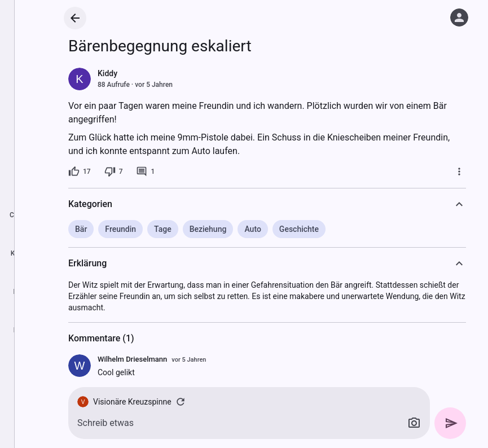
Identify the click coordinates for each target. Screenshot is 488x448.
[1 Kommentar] (145, 172)
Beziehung (208, 229)
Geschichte (299, 229)
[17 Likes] (80, 172)
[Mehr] (459, 172)
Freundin (120, 229)
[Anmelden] (459, 17)
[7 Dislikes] (114, 172)
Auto (252, 229)
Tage (163, 229)
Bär (81, 229)
